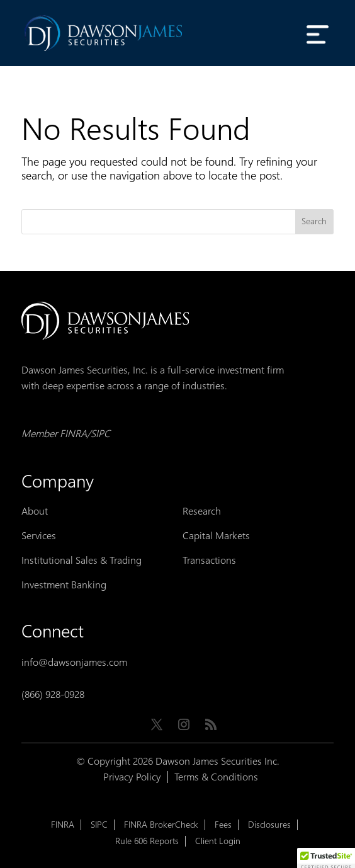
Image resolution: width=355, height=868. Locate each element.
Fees (223, 825)
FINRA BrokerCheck (161, 825)
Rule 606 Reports (147, 841)
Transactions (209, 560)
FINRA (63, 825)
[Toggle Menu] (317, 34)
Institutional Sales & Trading (82, 560)
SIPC (99, 825)
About (35, 511)
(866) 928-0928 (53, 694)
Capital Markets (216, 536)
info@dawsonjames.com (74, 662)
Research (202, 511)
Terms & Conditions (216, 777)
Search (314, 221)
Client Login (218, 841)
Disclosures (269, 825)
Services (39, 536)
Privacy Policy (132, 777)
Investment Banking (64, 585)
